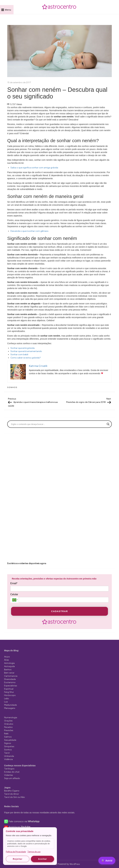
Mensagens (10, 708)
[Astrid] (107, 861)
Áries (7, 660)
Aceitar (43, 859)
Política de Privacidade (16, 852)
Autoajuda (9, 666)
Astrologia (9, 663)
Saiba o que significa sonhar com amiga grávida (34, 168)
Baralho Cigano (12, 791)
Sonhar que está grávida (23, 348)
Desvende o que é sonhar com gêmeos (29, 231)
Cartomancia (11, 676)
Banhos (8, 670)
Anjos (7, 657)
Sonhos (12, 387)
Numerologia (11, 718)
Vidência (8, 759)
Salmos (8, 737)
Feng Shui (9, 692)
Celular (14, 594)
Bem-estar (9, 673)
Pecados (8, 727)
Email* (14, 583)
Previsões (9, 730)
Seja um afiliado (12, 778)
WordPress (75, 864)
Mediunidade (10, 705)
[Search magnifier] (108, 424)
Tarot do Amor (12, 794)
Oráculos (9, 724)
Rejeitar (18, 859)
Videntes (9, 775)
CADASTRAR (60, 611)
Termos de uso (34, 852)
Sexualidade (10, 740)
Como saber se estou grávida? (26, 358)
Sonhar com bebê (19, 355)
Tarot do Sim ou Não (15, 797)
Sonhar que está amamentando (26, 351)
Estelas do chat (12, 772)
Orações (8, 721)
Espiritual (9, 689)
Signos (8, 743)
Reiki (6, 734)
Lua (6, 702)
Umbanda (9, 756)
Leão (7, 699)
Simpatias (9, 746)
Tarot (7, 753)
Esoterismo (10, 682)
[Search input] (58, 424)
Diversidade (10, 679)
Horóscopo (10, 695)
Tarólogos (9, 769)
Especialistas (11, 686)
